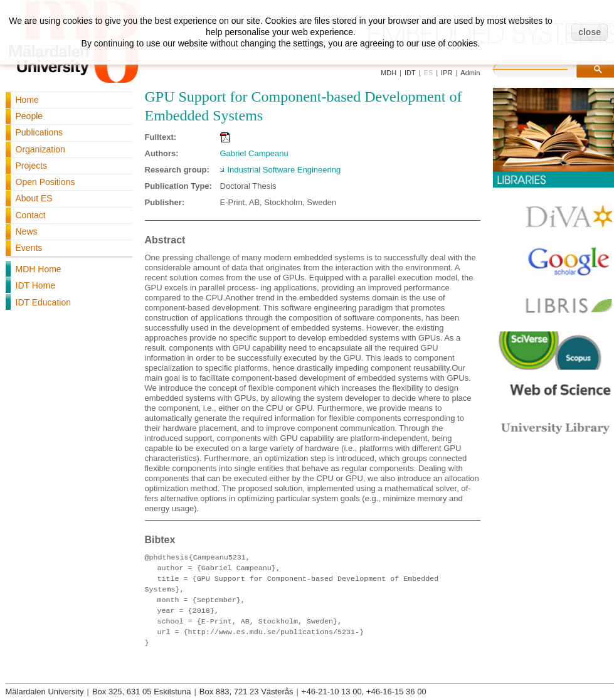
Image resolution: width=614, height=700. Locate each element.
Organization (40, 149)
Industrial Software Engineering (284, 170)
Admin (470, 73)
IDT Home (36, 285)
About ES (34, 198)
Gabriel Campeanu (254, 153)
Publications (40, 132)
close (590, 32)
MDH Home (39, 269)
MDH (389, 73)
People (29, 116)
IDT (410, 73)
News (27, 231)
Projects (32, 166)
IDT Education (43, 302)
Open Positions (45, 182)
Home (27, 100)
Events (29, 248)
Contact (31, 215)
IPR (447, 73)
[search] (543, 68)
